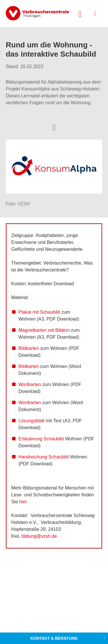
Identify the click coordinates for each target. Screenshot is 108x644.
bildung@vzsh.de (40, 536)
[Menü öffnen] (95, 14)
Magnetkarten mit (36, 330)
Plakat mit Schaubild (39, 312)
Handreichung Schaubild (43, 457)
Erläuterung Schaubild (41, 439)
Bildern (62, 330)
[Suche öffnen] (80, 14)
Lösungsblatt (32, 421)
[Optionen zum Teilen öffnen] (54, 127)
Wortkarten (30, 384)
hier (23, 502)
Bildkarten (29, 348)
